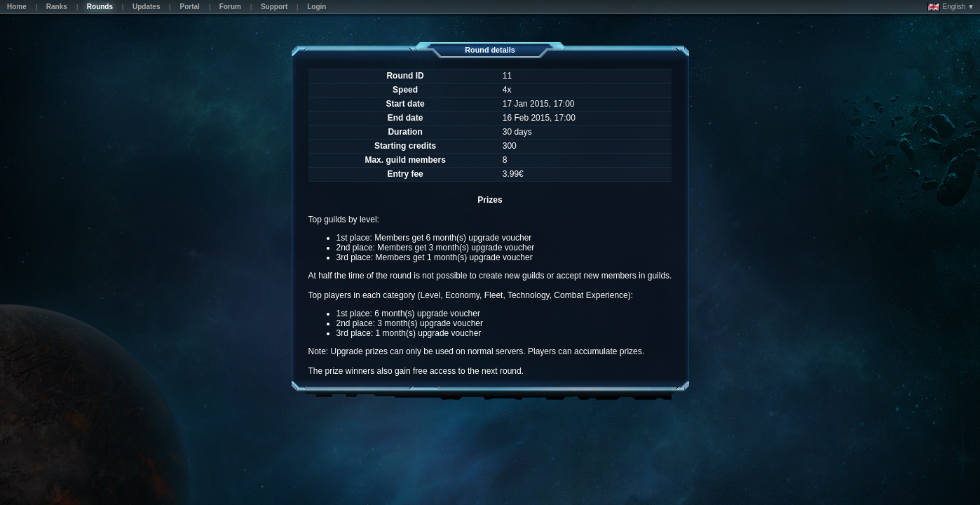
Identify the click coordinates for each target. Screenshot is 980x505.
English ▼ (951, 7)
